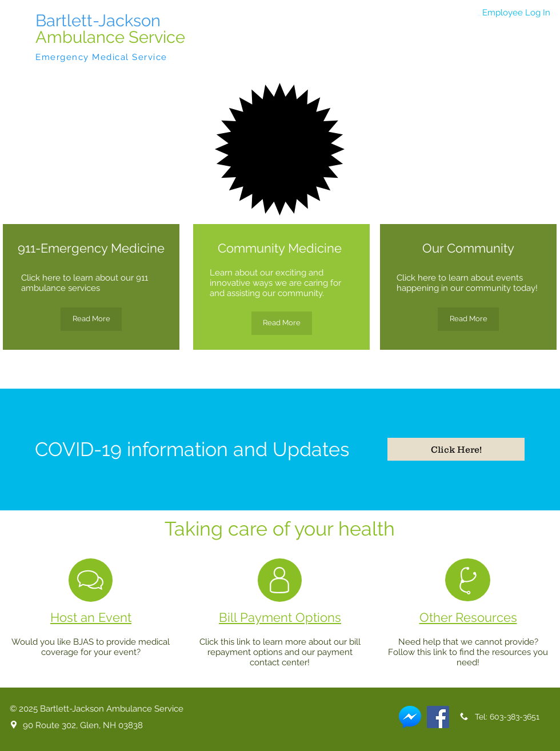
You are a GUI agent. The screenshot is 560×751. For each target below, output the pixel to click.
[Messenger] (410, 717)
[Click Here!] (456, 449)
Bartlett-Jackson (98, 21)
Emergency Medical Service (101, 57)
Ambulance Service (110, 37)
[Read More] (91, 319)
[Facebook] (438, 717)
